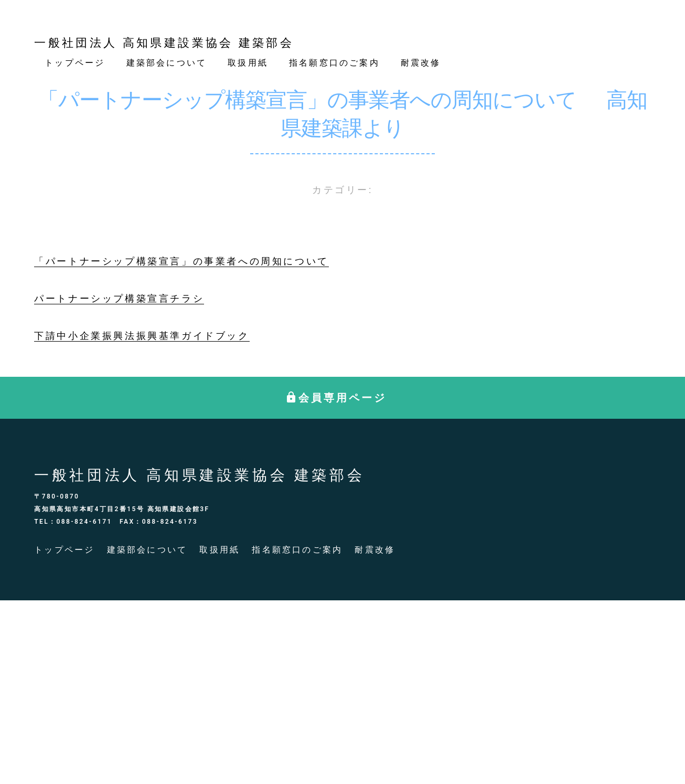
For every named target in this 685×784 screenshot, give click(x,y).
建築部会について (167, 63)
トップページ (75, 63)
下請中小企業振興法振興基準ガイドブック (142, 336)
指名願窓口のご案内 (334, 63)
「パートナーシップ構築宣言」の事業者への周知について (181, 261)
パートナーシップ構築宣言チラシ (119, 298)
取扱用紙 (248, 63)
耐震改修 (421, 63)
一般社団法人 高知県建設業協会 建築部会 (164, 43)
